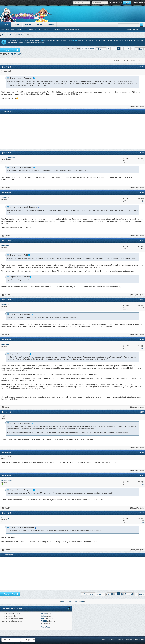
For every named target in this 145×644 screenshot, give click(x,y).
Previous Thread (67, 601)
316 (142, 250)
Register (142, 2)
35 (119, 49)
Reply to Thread (10, 50)
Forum (6, 25)
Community (30, 30)
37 (125, 49)
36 (122, 49)
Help (136, 2)
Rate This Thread (129, 60)
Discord (28, 25)
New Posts (5, 30)
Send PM (6, 188)
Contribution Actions (71, 30)
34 (115, 49)
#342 (142, 153)
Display (139, 60)
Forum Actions (43, 30)
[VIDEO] (44, 621)
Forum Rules (45, 627)
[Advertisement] (72, 128)
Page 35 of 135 (89, 49)
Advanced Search (133, 30)
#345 (142, 300)
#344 (142, 240)
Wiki (17, 25)
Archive (120, 640)
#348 (142, 452)
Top (142, 640)
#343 (142, 192)
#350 (142, 513)
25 (109, 49)
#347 (142, 412)
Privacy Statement (132, 640)
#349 (142, 475)
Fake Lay (16, 54)
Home (113, 640)
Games (51, 25)
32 (143, 202)
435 (142, 485)
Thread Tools (116, 60)
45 (129, 49)
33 (112, 49)
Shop (39, 25)
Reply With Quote (137, 107)
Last (142, 49)
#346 (142, 339)
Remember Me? (116, 3)
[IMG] (43, 619)
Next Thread (79, 601)
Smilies (43, 616)
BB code (44, 614)
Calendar (20, 30)
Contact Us (105, 640)
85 (132, 49)
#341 (142, 67)
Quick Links (56, 30)
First (99, 49)
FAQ (13, 30)
